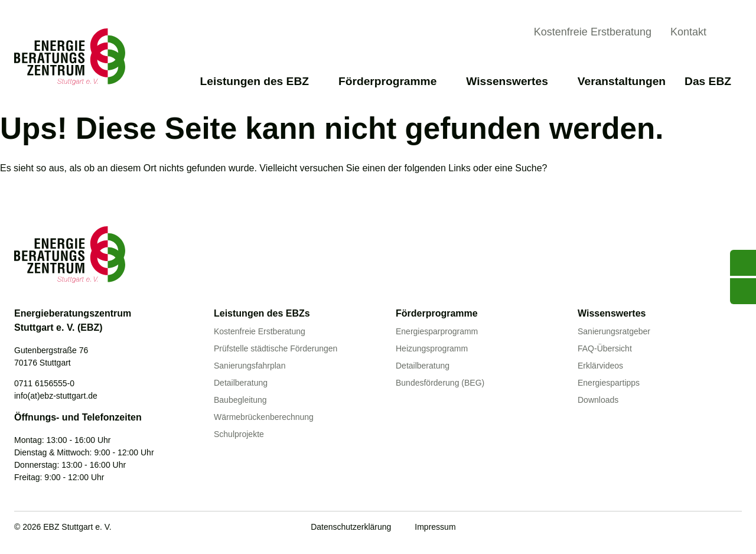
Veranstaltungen (622, 81)
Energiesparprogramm (437, 331)
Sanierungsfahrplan (250, 366)
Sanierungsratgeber (614, 331)
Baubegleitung (240, 400)
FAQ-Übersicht (605, 348)
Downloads (598, 400)
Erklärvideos (600, 366)
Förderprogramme (393, 81)
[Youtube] (662, 528)
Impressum (435, 527)
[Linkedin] (711, 528)
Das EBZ (713, 81)
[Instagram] (735, 528)
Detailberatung (241, 383)
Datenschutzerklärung (351, 527)
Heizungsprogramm (432, 348)
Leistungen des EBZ (260, 81)
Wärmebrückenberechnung (264, 417)
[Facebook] (686, 528)
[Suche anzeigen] (732, 34)
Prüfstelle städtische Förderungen (276, 348)
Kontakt (688, 32)
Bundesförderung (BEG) (440, 383)
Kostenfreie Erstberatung (593, 32)
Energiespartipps (609, 383)
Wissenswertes (512, 81)
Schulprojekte (239, 434)
